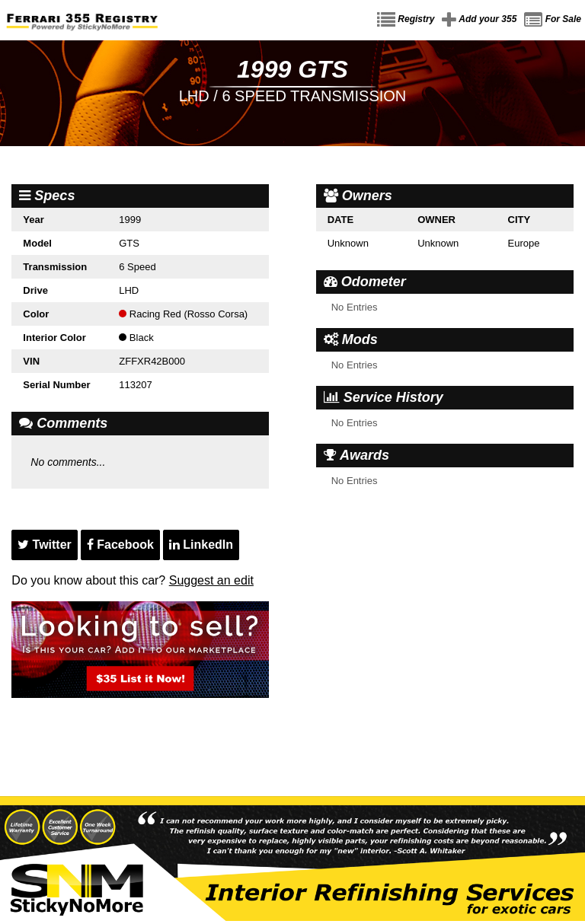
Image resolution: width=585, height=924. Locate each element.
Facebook (120, 545)
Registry (406, 20)
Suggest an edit (211, 580)
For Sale (553, 20)
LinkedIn (201, 545)
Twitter (45, 545)
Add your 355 (479, 20)
